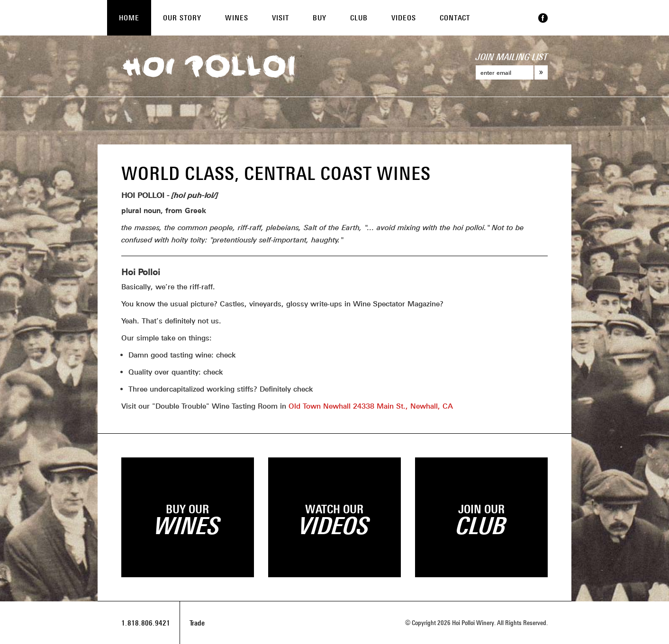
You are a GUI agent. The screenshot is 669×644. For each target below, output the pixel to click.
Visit (280, 18)
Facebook (543, 18)
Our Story (182, 18)
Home (129, 18)
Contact (455, 18)
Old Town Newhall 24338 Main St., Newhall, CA (371, 406)
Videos (404, 18)
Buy (320, 18)
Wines (237, 18)
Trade (197, 623)
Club (359, 18)
